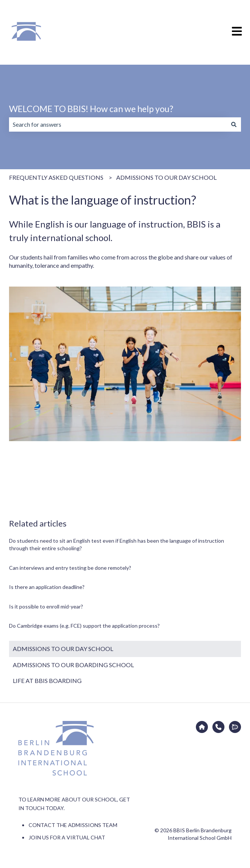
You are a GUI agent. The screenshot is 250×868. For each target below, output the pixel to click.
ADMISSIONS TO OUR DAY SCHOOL (166, 177)
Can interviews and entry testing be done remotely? (70, 568)
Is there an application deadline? (47, 587)
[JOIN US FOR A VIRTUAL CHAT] (235, 727)
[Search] (234, 124)
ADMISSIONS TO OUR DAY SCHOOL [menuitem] (63, 649)
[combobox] (118, 124)
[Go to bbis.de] (202, 727)
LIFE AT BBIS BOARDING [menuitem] (47, 681)
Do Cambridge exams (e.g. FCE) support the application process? (84, 626)
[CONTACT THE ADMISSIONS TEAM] (218, 727)
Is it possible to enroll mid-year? (46, 606)
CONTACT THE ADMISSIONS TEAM (73, 825)
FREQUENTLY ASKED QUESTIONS (56, 177)
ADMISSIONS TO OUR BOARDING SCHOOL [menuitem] (73, 665)
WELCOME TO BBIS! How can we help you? (91, 109)
